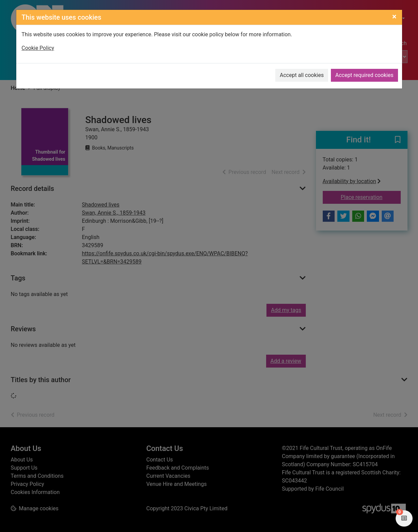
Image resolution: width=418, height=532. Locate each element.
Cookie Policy (38, 48)
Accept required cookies (364, 75)
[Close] (394, 17)
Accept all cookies (302, 75)
